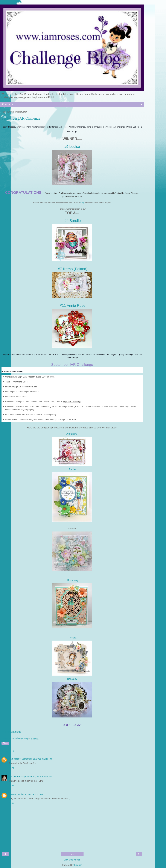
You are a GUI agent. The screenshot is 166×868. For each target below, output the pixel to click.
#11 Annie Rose (73, 305)
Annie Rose (15, 759)
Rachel (72, 469)
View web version (72, 860)
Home (72, 854)
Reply (11, 767)
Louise (12, 794)
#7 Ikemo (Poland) (73, 269)
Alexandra (72, 434)
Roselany (72, 679)
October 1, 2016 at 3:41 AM (30, 794)
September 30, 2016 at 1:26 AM (36, 777)
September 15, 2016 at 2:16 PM (37, 759)
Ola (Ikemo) (15, 777)
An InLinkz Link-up (11, 732)
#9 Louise (72, 147)
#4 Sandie (73, 221)
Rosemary (73, 580)
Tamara (72, 638)
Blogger (78, 865)
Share (5, 743)
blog (82, 203)
